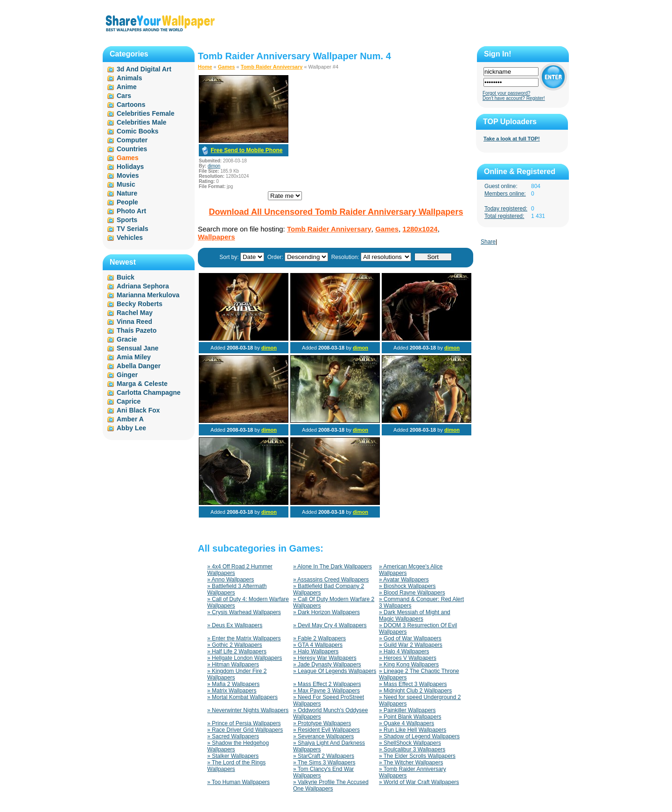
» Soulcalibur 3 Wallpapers (412, 749)
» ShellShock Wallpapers (410, 743)
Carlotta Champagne (149, 392)
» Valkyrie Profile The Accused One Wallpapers (331, 785)
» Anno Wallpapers (231, 580)
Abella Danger (139, 366)
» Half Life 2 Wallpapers (237, 651)
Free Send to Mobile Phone (246, 150)
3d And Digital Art (144, 69)
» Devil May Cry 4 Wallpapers (330, 625)
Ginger (127, 375)
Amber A (130, 419)
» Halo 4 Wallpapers (404, 651)
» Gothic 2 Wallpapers (235, 645)
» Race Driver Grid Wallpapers (245, 730)
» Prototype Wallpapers (322, 723)
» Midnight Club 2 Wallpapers (415, 691)
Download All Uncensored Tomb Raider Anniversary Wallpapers (336, 212)
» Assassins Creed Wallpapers (331, 580)
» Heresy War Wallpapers (325, 658)
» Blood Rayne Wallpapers (412, 593)
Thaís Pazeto (137, 330)
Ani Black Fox (138, 410)
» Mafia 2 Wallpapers (233, 684)
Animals (129, 78)
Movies (128, 175)
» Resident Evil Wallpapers (326, 730)
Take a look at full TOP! (512, 139)
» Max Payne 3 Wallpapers (326, 691)
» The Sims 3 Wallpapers (324, 763)
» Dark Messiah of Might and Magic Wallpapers (415, 616)
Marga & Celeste (142, 384)
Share (488, 242)
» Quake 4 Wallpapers (406, 723)
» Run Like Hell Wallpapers (413, 730)
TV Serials (133, 229)
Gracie (127, 339)
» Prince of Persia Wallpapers (244, 723)
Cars (124, 96)
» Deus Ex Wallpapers (235, 625)
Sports (127, 220)
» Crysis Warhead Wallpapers (244, 612)
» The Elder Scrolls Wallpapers (417, 756)
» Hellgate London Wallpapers (245, 658)
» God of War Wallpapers (410, 638)
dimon (214, 166)
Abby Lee (131, 428)
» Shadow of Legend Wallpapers (419, 736)
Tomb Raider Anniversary (272, 67)
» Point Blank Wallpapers (410, 717)
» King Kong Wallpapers (409, 665)
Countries (132, 149)
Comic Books (137, 131)
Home (205, 67)
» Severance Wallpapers (323, 736)
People (127, 202)
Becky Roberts (140, 304)
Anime (127, 87)
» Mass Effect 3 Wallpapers (413, 684)
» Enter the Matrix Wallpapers (244, 638)
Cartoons (131, 105)
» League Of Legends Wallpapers (335, 671)
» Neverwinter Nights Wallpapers (248, 710)
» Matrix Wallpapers (232, 691)
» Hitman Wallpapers (233, 665)
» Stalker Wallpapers (233, 756)
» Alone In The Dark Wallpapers (332, 567)
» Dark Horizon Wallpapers (326, 612)
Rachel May (135, 313)
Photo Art (131, 211)
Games (227, 67)
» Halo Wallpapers (316, 651)
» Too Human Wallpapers (238, 782)
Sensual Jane (138, 348)
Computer (132, 140)
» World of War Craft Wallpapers (419, 782)
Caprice (129, 401)
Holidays (130, 167)
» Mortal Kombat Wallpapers (242, 697)
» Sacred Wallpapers (233, 736)
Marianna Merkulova (148, 295)
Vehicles (130, 238)
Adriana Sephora (143, 286)
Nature (127, 193)
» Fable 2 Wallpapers (319, 638)
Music (126, 184)
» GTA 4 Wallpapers (318, 645)
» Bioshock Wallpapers (407, 586)
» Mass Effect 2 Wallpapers (327, 684)
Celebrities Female (146, 113)
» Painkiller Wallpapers (407, 710)
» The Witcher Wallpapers (411, 763)
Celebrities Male (142, 122)
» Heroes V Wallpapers (408, 658)
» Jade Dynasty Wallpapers (327, 665)
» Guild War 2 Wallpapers (411, 645)
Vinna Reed (134, 322)
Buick (126, 277)
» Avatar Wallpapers (404, 580)
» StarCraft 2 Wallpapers (324, 756)
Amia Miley (134, 357)
